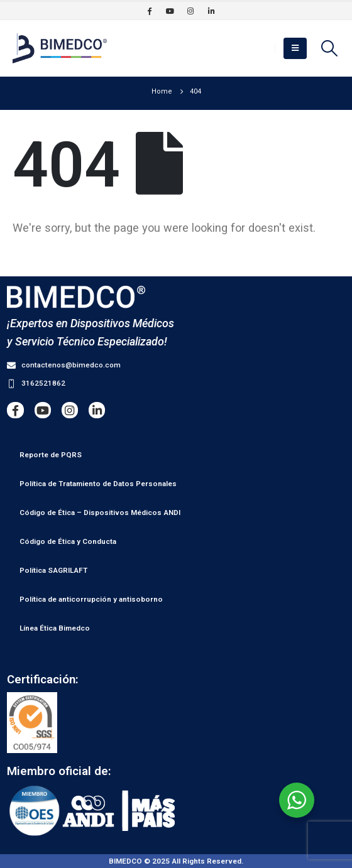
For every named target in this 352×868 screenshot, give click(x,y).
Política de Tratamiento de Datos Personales (98, 484)
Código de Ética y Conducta (68, 541)
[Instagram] (190, 11)
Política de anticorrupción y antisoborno (91, 599)
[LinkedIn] (211, 11)
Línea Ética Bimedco (55, 628)
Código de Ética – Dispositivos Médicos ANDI (100, 513)
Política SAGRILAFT (53, 570)
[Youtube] (170, 11)
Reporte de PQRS (51, 455)
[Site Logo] (60, 48)
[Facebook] (149, 11)
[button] (295, 48)
